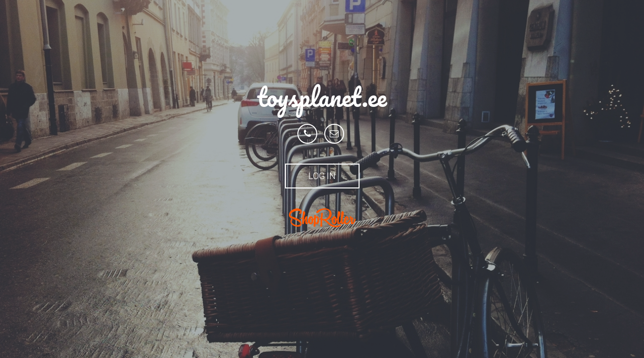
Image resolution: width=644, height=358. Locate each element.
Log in (322, 176)
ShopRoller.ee (322, 218)
